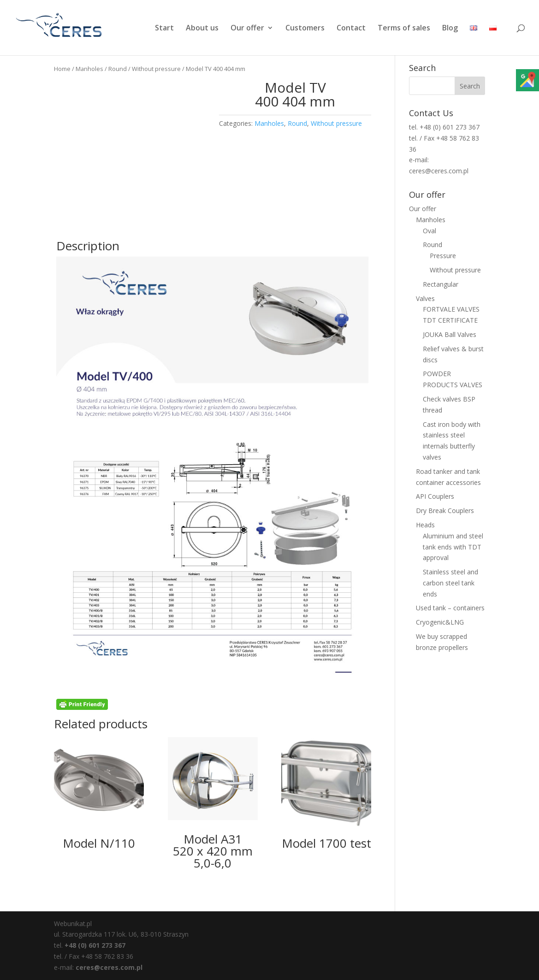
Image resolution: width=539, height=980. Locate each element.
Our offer (247, 29)
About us (202, 29)
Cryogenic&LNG (440, 622)
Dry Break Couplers (445, 511)
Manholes (89, 69)
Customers (305, 29)
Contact (351, 29)
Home (62, 69)
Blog (450, 29)
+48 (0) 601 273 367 (95, 945)
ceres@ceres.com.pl (109, 967)
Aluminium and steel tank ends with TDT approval (453, 547)
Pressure (443, 256)
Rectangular (441, 284)
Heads (425, 525)
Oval (429, 231)
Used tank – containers (450, 608)
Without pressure (156, 69)
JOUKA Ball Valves (450, 334)
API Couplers (435, 496)
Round (118, 69)
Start (164, 29)
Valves (425, 298)
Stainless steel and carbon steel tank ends (450, 583)
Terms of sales (404, 29)
